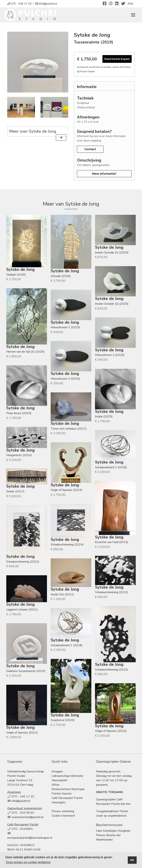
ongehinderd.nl (117, 816)
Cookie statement (63, 816)
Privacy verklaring (63, 811)
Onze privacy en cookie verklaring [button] (28, 862)
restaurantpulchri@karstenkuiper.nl (30, 838)
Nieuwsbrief (59, 780)
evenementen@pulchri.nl (28, 817)
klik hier (126, 804)
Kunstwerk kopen (117, 59)
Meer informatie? (104, 174)
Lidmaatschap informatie (67, 776)
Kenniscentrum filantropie (68, 789)
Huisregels (59, 802)
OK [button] (132, 860)
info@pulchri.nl (21, 801)
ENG (130, 4)
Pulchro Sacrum (62, 794)
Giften (56, 785)
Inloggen (57, 771)
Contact (90, 149)
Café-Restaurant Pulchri (67, 798)
